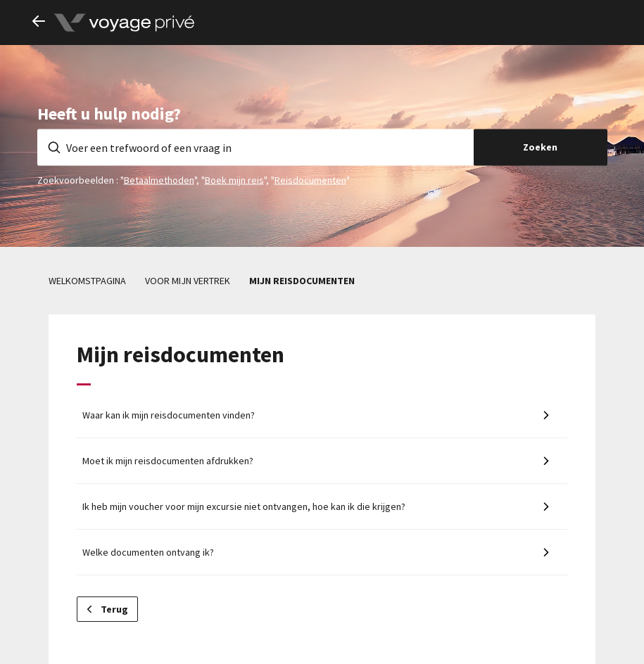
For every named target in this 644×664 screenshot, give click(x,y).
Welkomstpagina (87, 281)
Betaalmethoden (159, 179)
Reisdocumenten (310, 179)
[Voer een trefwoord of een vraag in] (255, 147)
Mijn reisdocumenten (302, 281)
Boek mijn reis (234, 179)
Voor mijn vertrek (188, 281)
